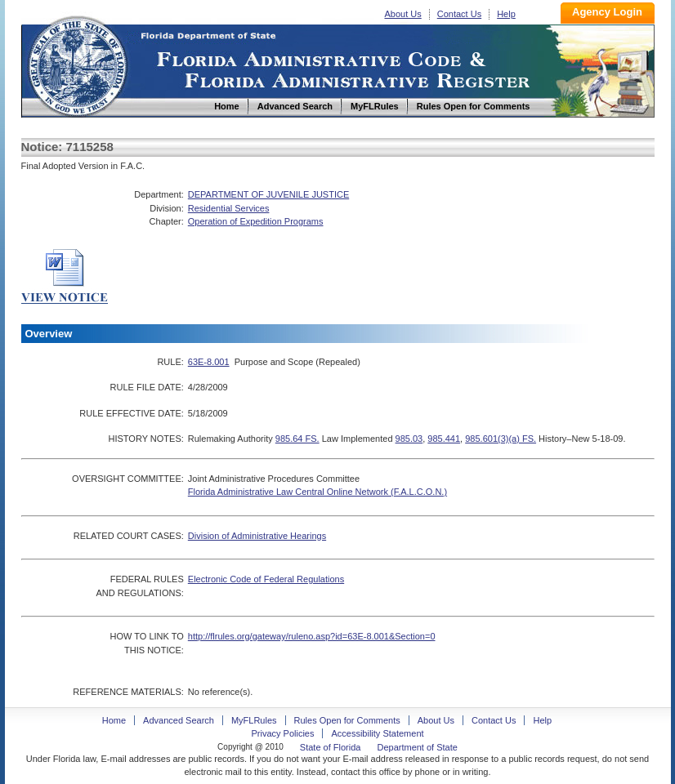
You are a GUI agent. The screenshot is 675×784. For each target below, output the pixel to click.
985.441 (444, 439)
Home (77, 64)
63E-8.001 (209, 362)
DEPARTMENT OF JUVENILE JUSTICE (268, 194)
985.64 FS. (297, 439)
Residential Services (229, 208)
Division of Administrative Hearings (257, 536)
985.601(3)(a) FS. (501, 439)
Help (506, 14)
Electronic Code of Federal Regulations (266, 579)
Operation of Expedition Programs (256, 221)
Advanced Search (179, 720)
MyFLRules (254, 720)
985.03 (409, 439)
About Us (403, 14)
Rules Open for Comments (347, 720)
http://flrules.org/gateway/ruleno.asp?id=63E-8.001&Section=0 (312, 636)
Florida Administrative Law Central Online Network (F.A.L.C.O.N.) (317, 492)
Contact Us (459, 14)
